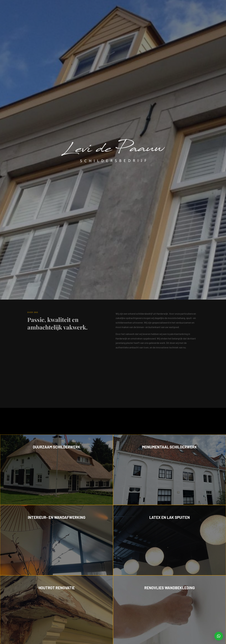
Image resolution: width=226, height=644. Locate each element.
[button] (219, 636)
